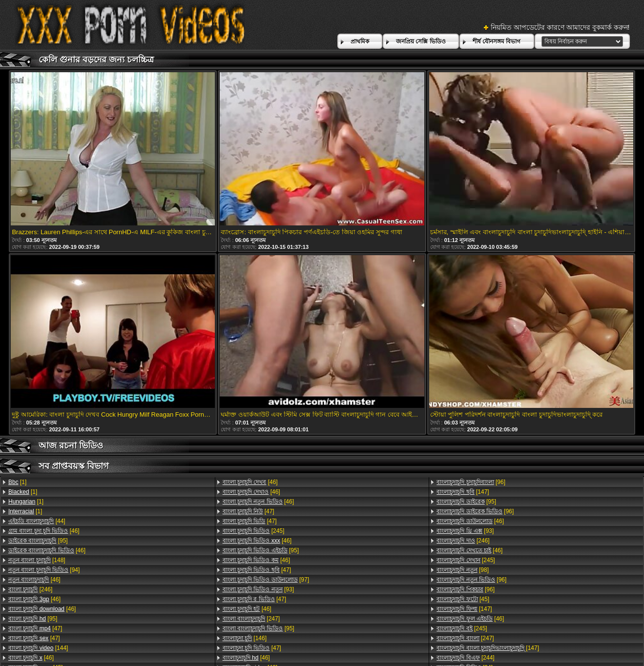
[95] (38, 541)
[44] (37, 521)
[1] (17, 482)
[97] (266, 580)
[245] (254, 531)
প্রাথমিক (360, 41)
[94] (44, 570)
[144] (38, 648)
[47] (35, 628)
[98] (463, 570)
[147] (463, 492)
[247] (251, 619)
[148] (37, 560)
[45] (463, 599)
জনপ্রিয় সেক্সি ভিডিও (421, 41)
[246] (30, 589)
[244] (465, 658)
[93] (258, 589)
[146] (245, 638)
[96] (471, 482)
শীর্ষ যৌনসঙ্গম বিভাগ (497, 41)
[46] (44, 531)
